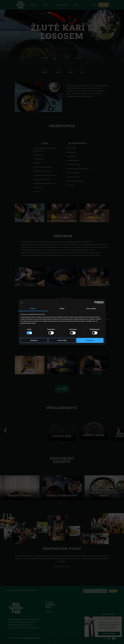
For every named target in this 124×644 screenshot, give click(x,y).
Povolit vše (90, 340)
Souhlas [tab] (33, 308)
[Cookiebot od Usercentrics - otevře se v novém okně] (95, 303)
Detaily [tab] (62, 308)
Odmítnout (34, 340)
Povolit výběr (62, 340)
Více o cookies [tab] (91, 308)
